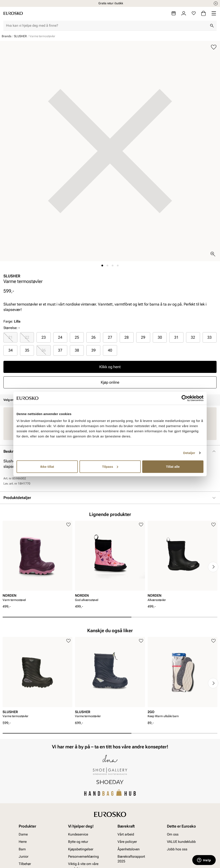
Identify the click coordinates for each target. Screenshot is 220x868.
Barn (22, 849)
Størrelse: (11, 328)
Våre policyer (127, 842)
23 (44, 337)
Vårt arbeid (126, 834)
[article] (37, 563)
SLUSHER (20, 36)
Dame (23, 834)
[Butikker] (174, 13)
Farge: (12, 321)
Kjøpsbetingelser (81, 849)
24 (60, 337)
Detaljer (189, 453)
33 (209, 337)
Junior (24, 856)
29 (143, 337)
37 (60, 350)
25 (77, 337)
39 (93, 350)
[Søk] (212, 26)
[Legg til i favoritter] (214, 47)
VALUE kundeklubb (181, 842)
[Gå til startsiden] (13, 13)
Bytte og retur (78, 842)
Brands (7, 36)
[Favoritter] (194, 13)
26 (93, 337)
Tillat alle (173, 466)
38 (77, 350)
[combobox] (107, 26)
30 (160, 337)
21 (11, 337)
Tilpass (110, 466)
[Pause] (216, 3)
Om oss (173, 834)
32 (193, 337)
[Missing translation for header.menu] (214, 13)
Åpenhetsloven (129, 849)
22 (27, 337)
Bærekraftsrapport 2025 (131, 859)
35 (27, 350)
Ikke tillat (47, 466)
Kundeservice (78, 834)
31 (176, 337)
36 (44, 350)
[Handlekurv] (203, 13)
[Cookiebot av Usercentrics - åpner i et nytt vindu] (185, 398)
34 (11, 350)
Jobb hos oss (177, 849)
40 (110, 350)
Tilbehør (25, 864)
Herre (23, 842)
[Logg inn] (184, 13)
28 (127, 337)
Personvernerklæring (83, 856)
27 (110, 337)
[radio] (10, 337)
